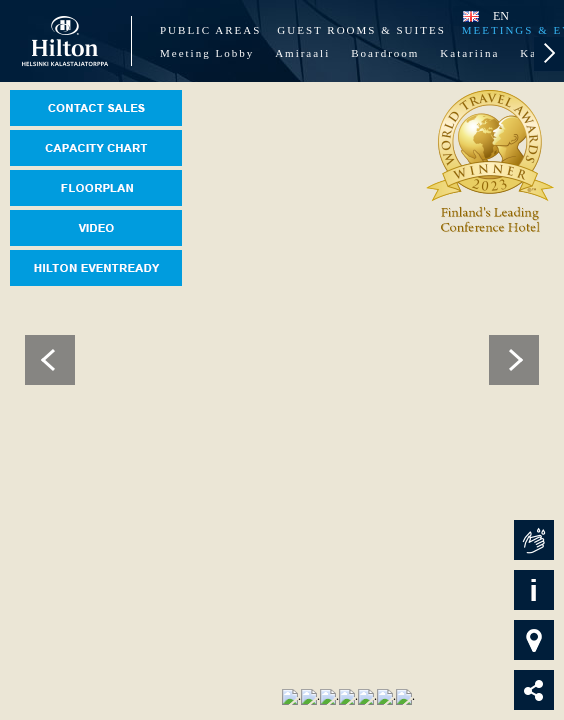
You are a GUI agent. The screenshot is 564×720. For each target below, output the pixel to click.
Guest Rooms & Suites (361, 30)
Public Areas (210, 30)
